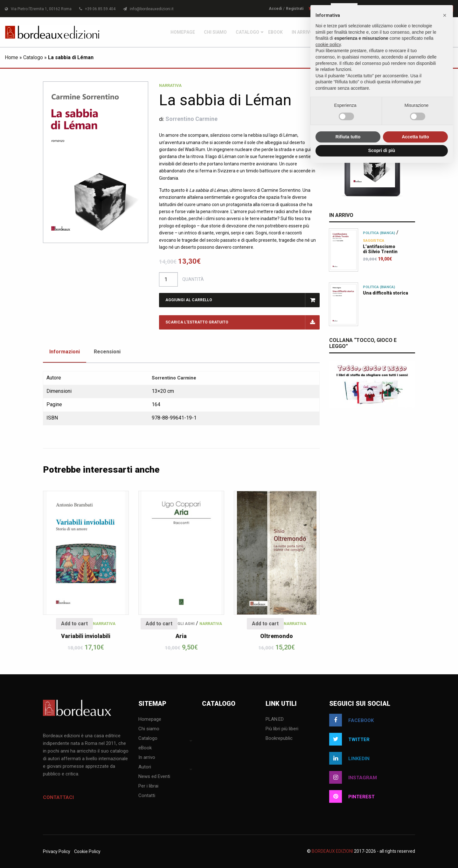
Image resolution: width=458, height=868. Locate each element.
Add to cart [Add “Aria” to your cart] (159, 624)
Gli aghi (186, 624)
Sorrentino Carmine (191, 119)
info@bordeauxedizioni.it (148, 9)
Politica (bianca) (379, 233)
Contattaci (58, 797)
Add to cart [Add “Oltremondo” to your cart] (265, 624)
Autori (145, 767)
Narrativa (170, 85)
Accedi (275, 9)
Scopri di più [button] (382, 150)
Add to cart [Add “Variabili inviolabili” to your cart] (74, 624)
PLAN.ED (275, 719)
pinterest (352, 796)
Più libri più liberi (282, 729)
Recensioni (107, 352)
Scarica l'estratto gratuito (197, 322)
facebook (351, 720)
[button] (445, 15)
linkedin (349, 758)
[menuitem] (183, 32)
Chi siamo (215, 32)
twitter (349, 739)
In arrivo (302, 32)
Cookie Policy (87, 851)
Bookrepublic (279, 739)
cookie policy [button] (328, 45)
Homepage (183, 32)
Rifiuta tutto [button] (348, 137)
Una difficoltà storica (385, 293)
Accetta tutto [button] (415, 137)
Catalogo (247, 32)
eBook (275, 32)
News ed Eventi (154, 777)
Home (11, 57)
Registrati (295, 9)
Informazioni (65, 352)
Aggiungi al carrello (189, 300)
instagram (353, 777)
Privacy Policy (57, 851)
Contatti (147, 796)
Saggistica (374, 241)
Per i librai (148, 786)
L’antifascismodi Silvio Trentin (380, 249)
